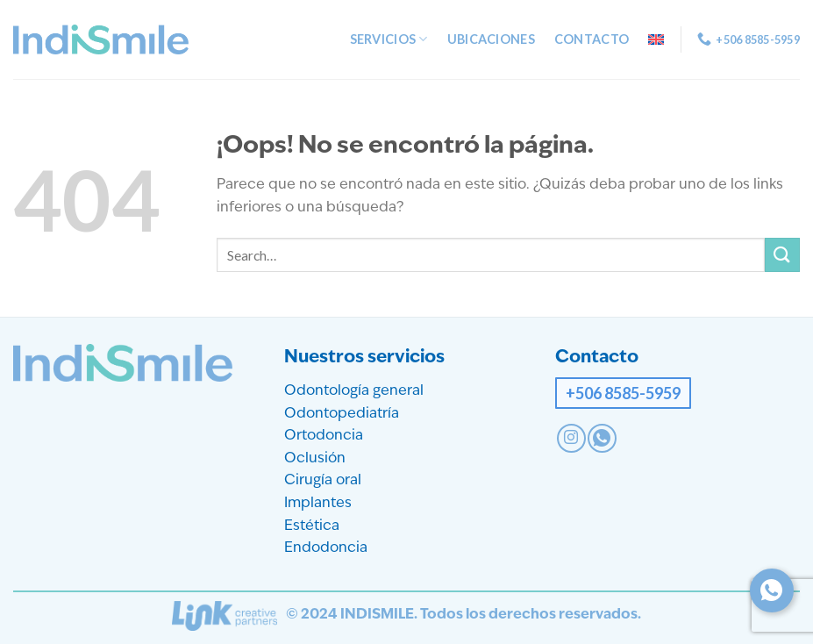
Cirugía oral (323, 481)
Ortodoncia (324, 436)
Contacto (592, 39)
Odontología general (354, 391)
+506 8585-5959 (623, 393)
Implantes (318, 504)
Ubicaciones (491, 39)
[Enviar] (782, 255)
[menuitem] (656, 39)
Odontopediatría (342, 414)
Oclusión (315, 459)
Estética (312, 526)
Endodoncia (326, 548)
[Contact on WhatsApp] (602, 438)
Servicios (389, 39)
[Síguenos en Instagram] (571, 438)
